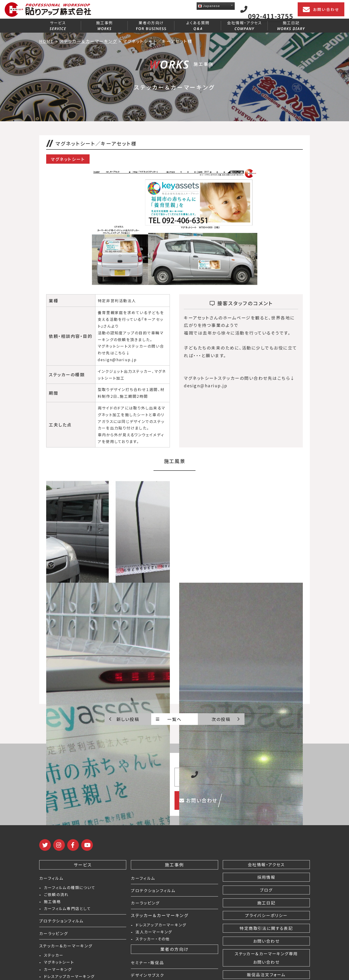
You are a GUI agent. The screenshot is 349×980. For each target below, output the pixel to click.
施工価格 (52, 903)
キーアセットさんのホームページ (217, 318)
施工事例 (105, 25)
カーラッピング (55, 935)
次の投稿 (226, 719)
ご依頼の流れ (56, 895)
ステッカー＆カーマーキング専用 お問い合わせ (266, 958)
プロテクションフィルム (63, 923)
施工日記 (291, 25)
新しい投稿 (124, 719)
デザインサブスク (148, 977)
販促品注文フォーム (266, 975)
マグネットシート (59, 965)
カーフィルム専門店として (67, 911)
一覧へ (169, 719)
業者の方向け (151, 25)
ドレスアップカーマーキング (161, 925)
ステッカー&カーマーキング (68, 948)
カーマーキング (58, 973)
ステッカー (54, 958)
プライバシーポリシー (266, 915)
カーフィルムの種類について (70, 888)
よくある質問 (198, 25)
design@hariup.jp (117, 360)
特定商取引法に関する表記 (266, 928)
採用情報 (266, 877)
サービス (58, 25)
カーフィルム (52, 878)
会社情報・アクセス (244, 25)
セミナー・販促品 (148, 964)
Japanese (209, 6)
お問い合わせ (321, 10)
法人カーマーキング (154, 933)
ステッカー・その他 (153, 940)
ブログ (266, 890)
